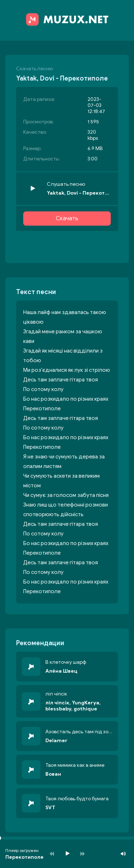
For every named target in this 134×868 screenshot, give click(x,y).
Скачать (67, 219)
